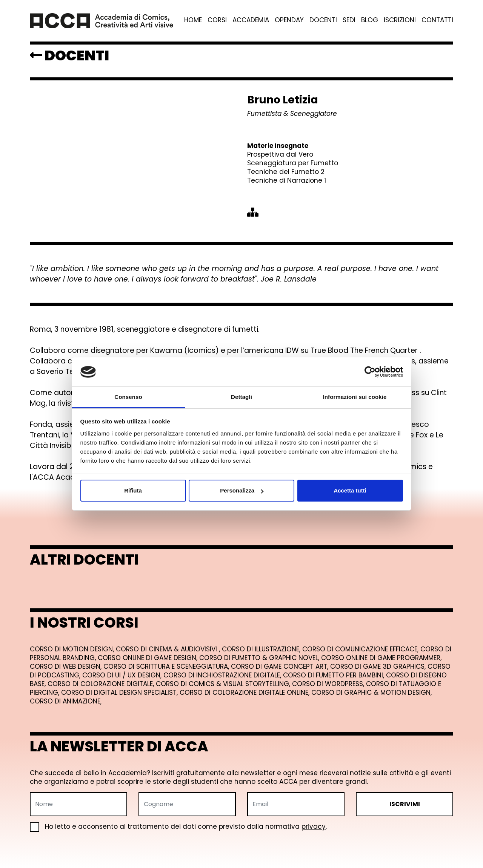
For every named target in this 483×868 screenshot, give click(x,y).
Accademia (251, 20)
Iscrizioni (400, 20)
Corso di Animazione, (66, 701)
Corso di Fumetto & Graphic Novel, (260, 658)
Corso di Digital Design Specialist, (120, 693)
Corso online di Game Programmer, (381, 658)
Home (193, 20)
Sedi (349, 20)
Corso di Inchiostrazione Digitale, (223, 675)
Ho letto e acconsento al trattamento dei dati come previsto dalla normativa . (178, 827)
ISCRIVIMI (405, 804)
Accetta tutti (350, 490)
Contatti (437, 20)
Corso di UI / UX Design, (123, 675)
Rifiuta (133, 490)
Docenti (323, 20)
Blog (370, 20)
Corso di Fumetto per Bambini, (335, 675)
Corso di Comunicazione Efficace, (361, 649)
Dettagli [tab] (241, 397)
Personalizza (242, 490)
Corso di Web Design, (67, 666)
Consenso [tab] (128, 397)
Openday (289, 20)
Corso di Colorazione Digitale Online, (245, 693)
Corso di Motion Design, (73, 649)
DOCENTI (69, 55)
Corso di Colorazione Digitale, (102, 684)
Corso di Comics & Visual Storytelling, (224, 684)
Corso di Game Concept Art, (281, 666)
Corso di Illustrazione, (262, 649)
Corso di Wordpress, (329, 684)
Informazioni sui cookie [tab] (355, 397)
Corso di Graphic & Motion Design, (371, 693)
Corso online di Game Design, (148, 658)
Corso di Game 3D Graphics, (379, 666)
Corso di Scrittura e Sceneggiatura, (167, 666)
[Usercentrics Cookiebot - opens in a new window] (370, 372)
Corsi (217, 20)
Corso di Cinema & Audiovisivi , (169, 649)
